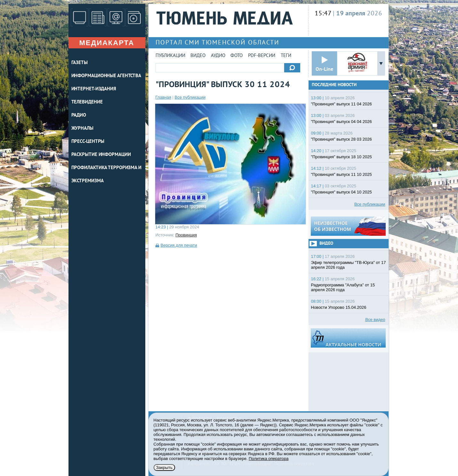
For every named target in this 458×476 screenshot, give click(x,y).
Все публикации (190, 97)
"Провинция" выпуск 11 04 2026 (341, 104)
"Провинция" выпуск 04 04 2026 (341, 122)
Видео (198, 56)
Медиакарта (107, 43)
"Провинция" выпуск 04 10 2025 (341, 192)
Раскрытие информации (101, 155)
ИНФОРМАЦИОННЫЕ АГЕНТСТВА (106, 76)
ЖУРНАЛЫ (82, 129)
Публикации (170, 56)
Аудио (218, 56)
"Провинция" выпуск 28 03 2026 (341, 139)
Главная (163, 97)
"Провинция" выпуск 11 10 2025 (341, 174)
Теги (286, 56)
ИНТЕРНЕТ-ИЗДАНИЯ (94, 89)
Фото (237, 56)
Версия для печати (179, 245)
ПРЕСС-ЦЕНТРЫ (88, 142)
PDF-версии (262, 56)
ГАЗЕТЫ (80, 63)
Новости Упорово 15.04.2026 (339, 307)
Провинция (186, 235)
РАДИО (79, 115)
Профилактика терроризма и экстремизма (107, 175)
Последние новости (334, 85)
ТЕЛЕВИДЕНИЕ (87, 102)
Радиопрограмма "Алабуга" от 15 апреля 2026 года (343, 287)
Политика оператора (269, 459)
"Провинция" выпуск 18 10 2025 (341, 157)
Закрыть (164, 468)
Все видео (375, 320)
